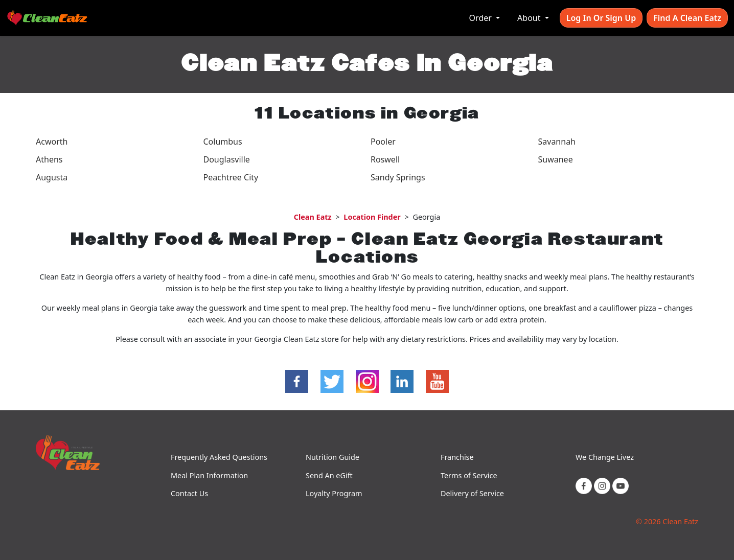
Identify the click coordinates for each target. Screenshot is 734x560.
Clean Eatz (313, 217)
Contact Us (189, 493)
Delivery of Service (472, 493)
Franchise (457, 457)
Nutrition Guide (332, 457)
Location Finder (372, 217)
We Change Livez (605, 457)
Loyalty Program (334, 493)
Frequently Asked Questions (219, 457)
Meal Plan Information (209, 475)
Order (481, 18)
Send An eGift (329, 475)
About (530, 18)
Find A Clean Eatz (687, 18)
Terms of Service (469, 475)
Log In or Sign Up (601, 18)
